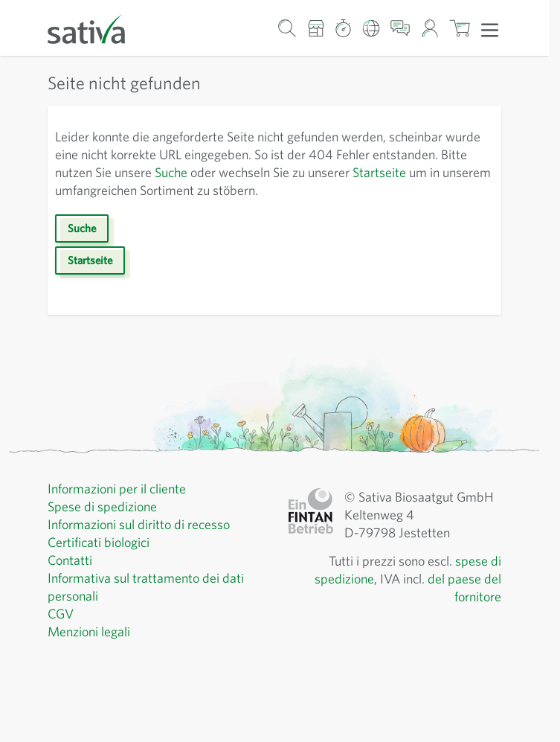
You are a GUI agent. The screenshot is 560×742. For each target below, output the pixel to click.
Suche (171, 172)
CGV (61, 614)
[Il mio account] (429, 28)
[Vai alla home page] (96, 28)
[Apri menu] (490, 29)
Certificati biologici (99, 542)
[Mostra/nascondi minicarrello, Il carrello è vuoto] (460, 28)
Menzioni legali (89, 631)
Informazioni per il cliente (117, 489)
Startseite (379, 172)
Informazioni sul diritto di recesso (139, 524)
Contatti (70, 560)
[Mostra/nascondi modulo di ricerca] (287, 28)
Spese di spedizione (102, 506)
